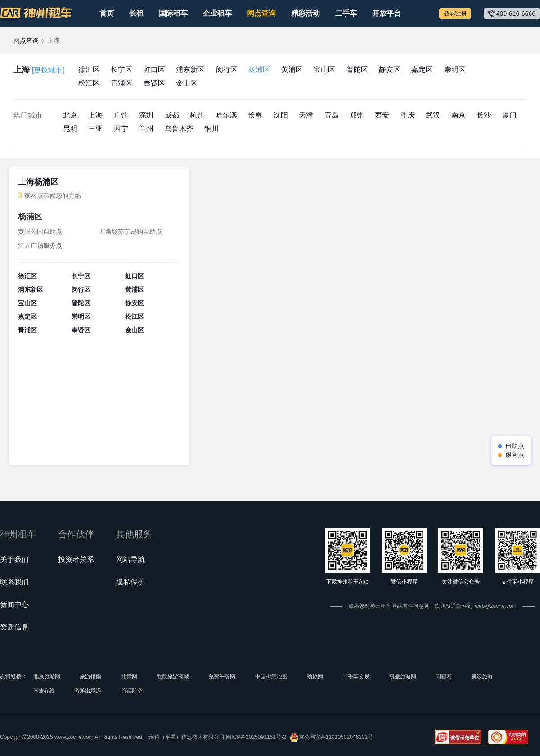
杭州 (197, 115)
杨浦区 (259, 70)
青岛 (332, 115)
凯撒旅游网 (403, 676)
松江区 (89, 83)
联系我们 (14, 582)
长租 (136, 13)
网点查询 (261, 13)
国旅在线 (44, 691)
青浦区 (121, 83)
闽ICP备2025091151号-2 (256, 737)
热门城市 (28, 115)
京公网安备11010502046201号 (331, 737)
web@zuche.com (495, 606)
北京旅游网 (47, 676)
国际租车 (173, 13)
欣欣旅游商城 (173, 676)
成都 (172, 115)
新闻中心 (14, 604)
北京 (70, 115)
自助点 (515, 446)
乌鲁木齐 (179, 129)
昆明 (70, 129)
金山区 (187, 83)
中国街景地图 (271, 676)
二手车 (346, 13)
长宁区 (121, 70)
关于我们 (14, 559)
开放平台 (387, 13)
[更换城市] (48, 70)
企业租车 (217, 13)
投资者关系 (76, 559)
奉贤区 (154, 83)
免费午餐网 (222, 676)
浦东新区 (190, 70)
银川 (211, 129)
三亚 (95, 129)
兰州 (146, 129)
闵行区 (227, 70)
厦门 (509, 115)
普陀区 (357, 70)
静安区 (390, 70)
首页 (107, 13)
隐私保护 (130, 582)
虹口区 (154, 70)
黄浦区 (292, 70)
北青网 (129, 676)
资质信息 (14, 627)
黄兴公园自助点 (40, 231)
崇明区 (455, 70)
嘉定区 (422, 70)
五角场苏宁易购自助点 (130, 231)
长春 (255, 115)
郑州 (357, 115)
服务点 (515, 455)
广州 (121, 115)
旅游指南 (90, 676)
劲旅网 (315, 676)
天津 (306, 115)
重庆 (408, 115)
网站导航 (130, 559)
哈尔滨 (226, 115)
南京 (459, 115)
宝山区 (324, 70)
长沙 (484, 115)
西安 (382, 115)
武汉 (433, 115)
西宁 (121, 129)
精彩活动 (306, 13)
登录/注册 (455, 14)
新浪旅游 (482, 676)
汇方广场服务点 (40, 245)
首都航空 (132, 691)
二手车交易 (356, 676)
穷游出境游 (88, 691)
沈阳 (281, 115)
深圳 (146, 115)
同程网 (444, 676)
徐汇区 (89, 70)
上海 (39, 70)
